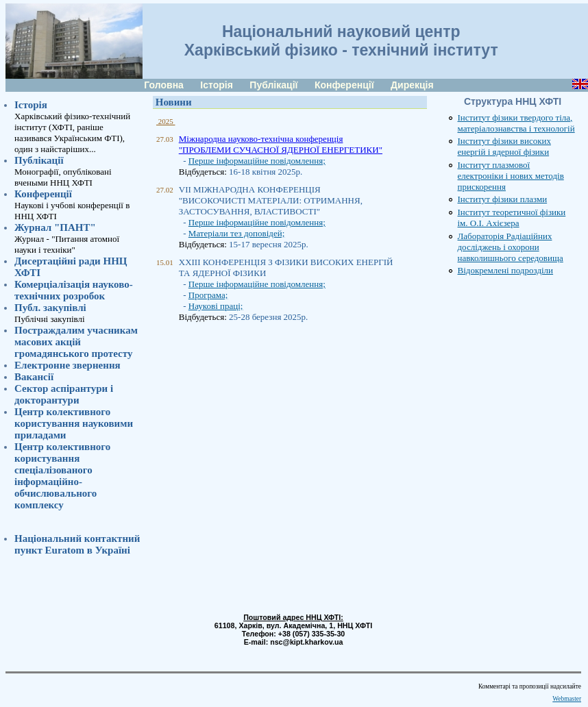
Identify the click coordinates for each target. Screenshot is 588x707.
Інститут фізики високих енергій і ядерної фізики (504, 146)
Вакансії (34, 377)
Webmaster (567, 699)
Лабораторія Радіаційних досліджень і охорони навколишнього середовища (511, 247)
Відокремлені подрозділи (506, 270)
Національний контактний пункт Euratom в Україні (77, 544)
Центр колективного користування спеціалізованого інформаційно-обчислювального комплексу (62, 476)
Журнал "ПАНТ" (55, 227)
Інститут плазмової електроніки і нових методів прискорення (511, 176)
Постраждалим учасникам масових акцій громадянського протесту (76, 342)
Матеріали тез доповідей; (236, 233)
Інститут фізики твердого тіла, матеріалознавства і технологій (516, 123)
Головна (164, 85)
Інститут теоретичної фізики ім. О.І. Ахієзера (512, 218)
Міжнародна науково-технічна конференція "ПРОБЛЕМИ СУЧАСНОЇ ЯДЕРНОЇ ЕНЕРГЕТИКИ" (281, 144)
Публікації (273, 85)
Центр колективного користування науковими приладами (74, 423)
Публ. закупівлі (50, 308)
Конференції (344, 85)
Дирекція (412, 85)
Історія (217, 85)
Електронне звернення (68, 365)
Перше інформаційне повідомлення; (257, 161)
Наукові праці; (216, 306)
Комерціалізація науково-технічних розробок (74, 290)
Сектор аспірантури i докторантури (64, 394)
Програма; (208, 295)
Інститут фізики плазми (503, 199)
